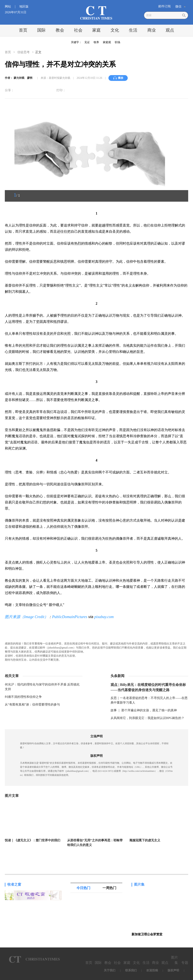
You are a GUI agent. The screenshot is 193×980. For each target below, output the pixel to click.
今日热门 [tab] (83, 888)
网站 (12, 6)
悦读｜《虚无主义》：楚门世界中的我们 (33, 840)
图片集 (139, 884)
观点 (170, 30)
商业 (152, 30)
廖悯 (30, 78)
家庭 (96, 30)
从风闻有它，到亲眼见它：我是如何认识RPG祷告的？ (147, 718)
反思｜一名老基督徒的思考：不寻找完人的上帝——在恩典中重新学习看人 (149, 700)
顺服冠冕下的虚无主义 (145, 840)
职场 (117, 42)
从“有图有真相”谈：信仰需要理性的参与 (32, 704)
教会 (60, 30)
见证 (87, 42)
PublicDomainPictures (70, 617)
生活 (133, 30)
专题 (185, 963)
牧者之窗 (14, 884)
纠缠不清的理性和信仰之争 (23, 697)
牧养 (96, 42)
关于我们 (110, 970)
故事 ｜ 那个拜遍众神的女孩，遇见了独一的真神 (144, 710)
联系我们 (131, 970)
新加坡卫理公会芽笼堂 (147, 934)
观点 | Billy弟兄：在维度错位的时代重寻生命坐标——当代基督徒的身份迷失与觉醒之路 (148, 687)
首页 (23, 30)
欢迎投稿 (152, 970)
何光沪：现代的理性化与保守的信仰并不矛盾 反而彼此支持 (42, 687)
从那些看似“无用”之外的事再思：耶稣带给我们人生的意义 (95, 843)
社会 (78, 30)
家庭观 (107, 42)
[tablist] (96, 888)
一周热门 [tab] (109, 888)
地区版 (24, 6)
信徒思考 (23, 52)
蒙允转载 (19, 78)
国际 (41, 30)
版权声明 (173, 970)
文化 (115, 30)
